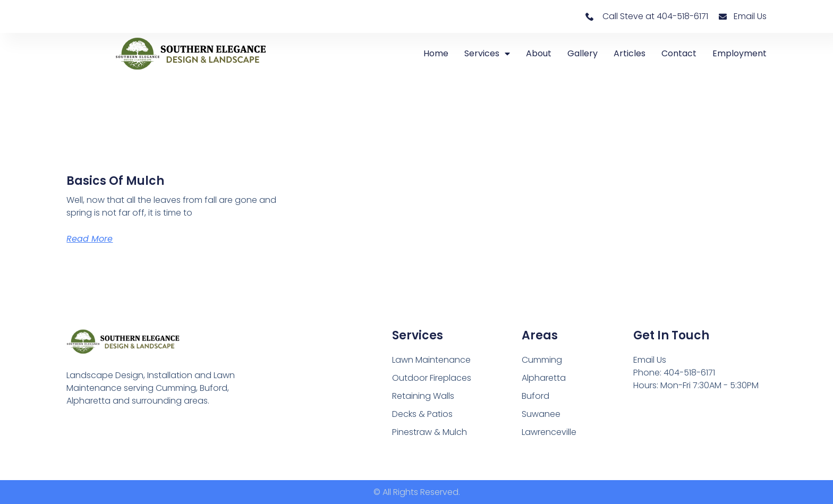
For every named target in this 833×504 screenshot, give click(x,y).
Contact (679, 53)
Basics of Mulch (115, 181)
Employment (739, 53)
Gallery (583, 53)
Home (436, 53)
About (539, 53)
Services (487, 54)
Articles (630, 53)
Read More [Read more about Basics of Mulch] (90, 239)
